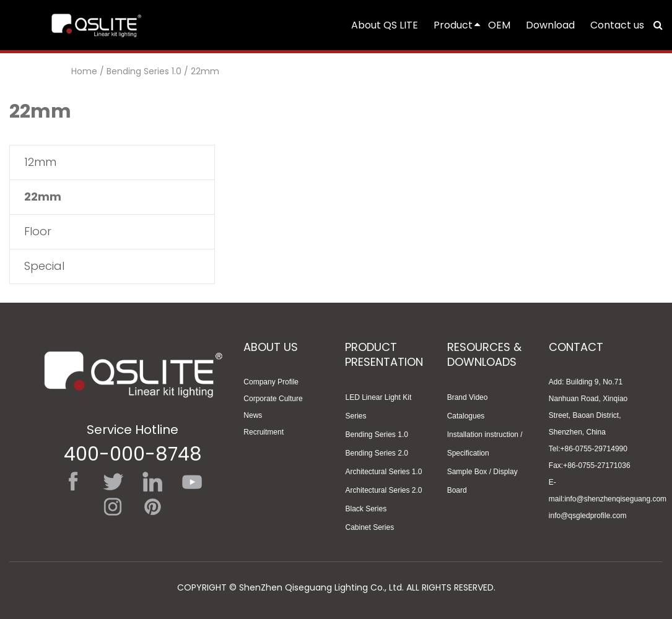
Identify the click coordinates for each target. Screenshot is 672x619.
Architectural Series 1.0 (383, 472)
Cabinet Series (369, 527)
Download (550, 25)
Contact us (617, 25)
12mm (40, 162)
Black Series (366, 509)
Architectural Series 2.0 (383, 490)
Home (84, 71)
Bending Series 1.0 (144, 71)
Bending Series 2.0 (376, 453)
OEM (499, 25)
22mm (205, 71)
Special (44, 266)
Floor (38, 231)
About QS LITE (385, 25)
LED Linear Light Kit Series (378, 407)
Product (458, 25)
